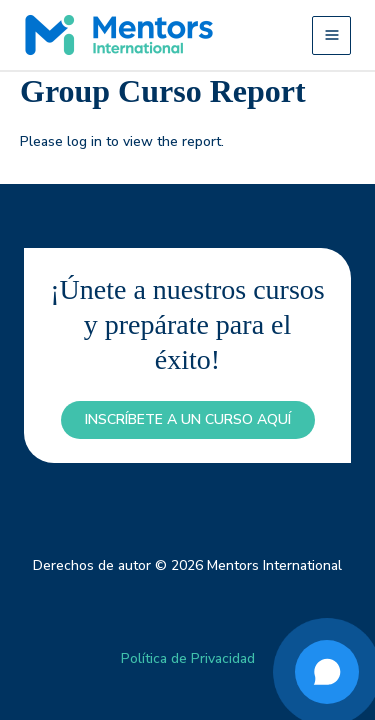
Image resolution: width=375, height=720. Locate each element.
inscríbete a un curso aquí (188, 419)
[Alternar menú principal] (331, 35)
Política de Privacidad (188, 658)
